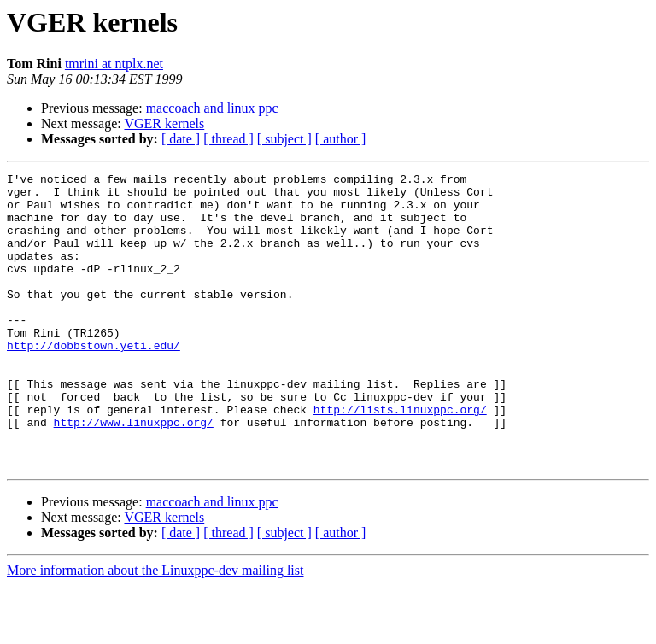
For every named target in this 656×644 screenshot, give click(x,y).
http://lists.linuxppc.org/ (400, 458)
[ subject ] (284, 139)
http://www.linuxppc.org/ (134, 473)
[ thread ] (228, 139)
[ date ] (181, 139)
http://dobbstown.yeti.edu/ (94, 381)
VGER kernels (164, 123)
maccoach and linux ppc (212, 108)
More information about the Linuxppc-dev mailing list (155, 629)
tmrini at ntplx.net (114, 64)
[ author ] (341, 139)
